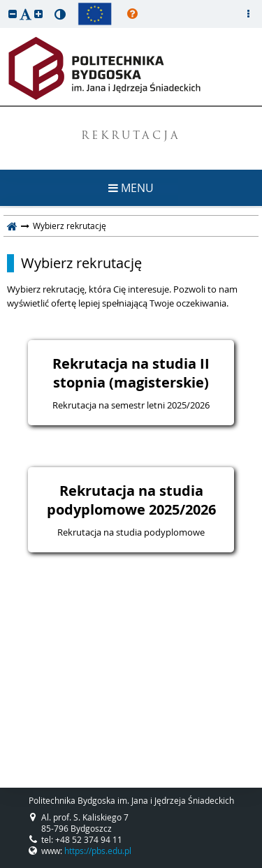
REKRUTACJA (131, 137)
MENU (131, 188)
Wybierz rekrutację (81, 263)
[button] (13, 14)
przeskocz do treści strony (3, 3)
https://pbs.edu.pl (98, 851)
